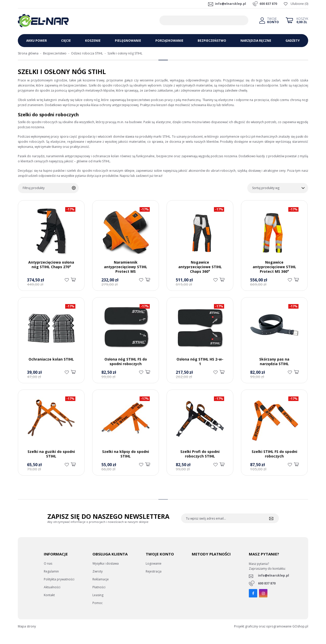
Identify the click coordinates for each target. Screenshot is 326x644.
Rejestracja (154, 571)
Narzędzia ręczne (256, 41)
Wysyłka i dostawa (106, 563)
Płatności (99, 587)
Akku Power (37, 41)
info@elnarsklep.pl (230, 4)
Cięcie (66, 41)
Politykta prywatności (59, 579)
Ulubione (297, 4)
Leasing (98, 595)
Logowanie (154, 563)
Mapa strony (27, 626)
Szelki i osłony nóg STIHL (125, 53)
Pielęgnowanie (128, 41)
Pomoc (98, 603)
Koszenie (93, 41)
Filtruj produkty (34, 188)
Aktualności (52, 587)
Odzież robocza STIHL (87, 53)
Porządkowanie (169, 41)
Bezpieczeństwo (212, 41)
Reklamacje (101, 579)
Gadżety (293, 41)
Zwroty (98, 571)
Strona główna (28, 53)
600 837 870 (268, 4)
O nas (48, 563)
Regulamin (51, 571)
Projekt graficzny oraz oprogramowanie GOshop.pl (271, 626)
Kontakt (49, 595)
